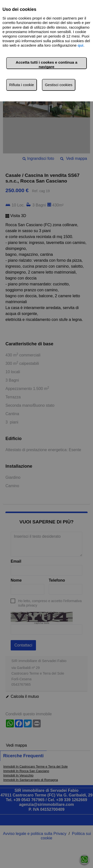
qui (80, 45)
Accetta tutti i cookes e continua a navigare (46, 65)
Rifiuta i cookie (22, 85)
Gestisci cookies (59, 85)
